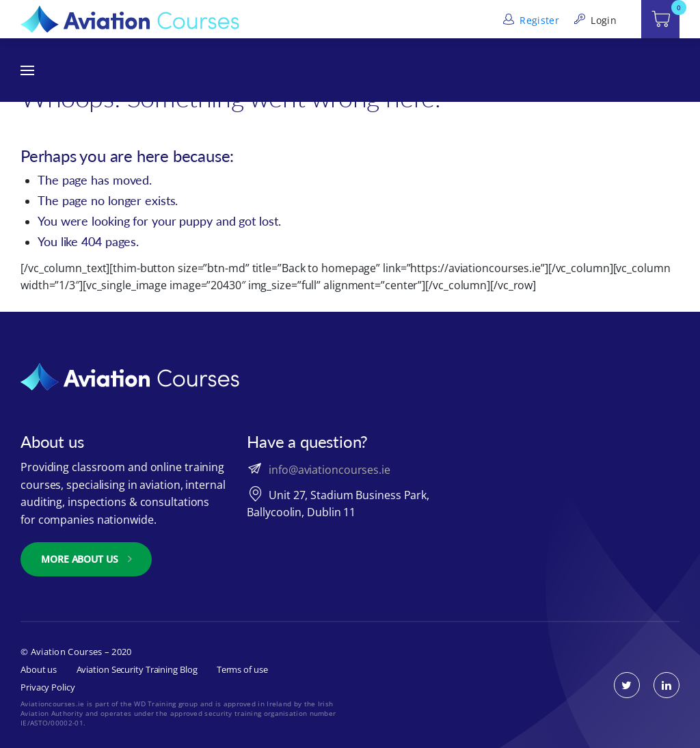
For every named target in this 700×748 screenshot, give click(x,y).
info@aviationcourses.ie (329, 470)
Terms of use (242, 669)
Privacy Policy (48, 687)
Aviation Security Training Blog (137, 669)
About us (39, 669)
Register (530, 20)
